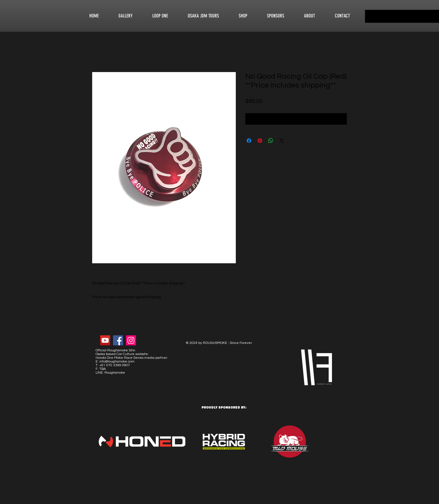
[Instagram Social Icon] (131, 340)
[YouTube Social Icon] (105, 340)
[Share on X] (282, 141)
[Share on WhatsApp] (271, 141)
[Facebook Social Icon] (118, 340)
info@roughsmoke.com (117, 361)
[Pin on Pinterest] (260, 141)
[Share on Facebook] (249, 141)
